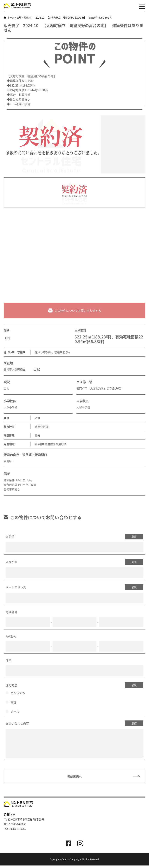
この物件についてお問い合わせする (75, 311)
